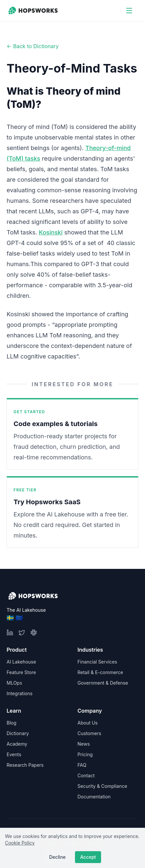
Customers (90, 733)
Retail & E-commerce (100, 672)
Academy (17, 744)
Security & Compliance (102, 786)
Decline (57, 857)
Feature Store (21, 672)
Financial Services (97, 662)
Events (14, 754)
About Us (88, 723)
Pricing (85, 754)
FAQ (82, 765)
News (84, 744)
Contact (86, 775)
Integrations (19, 693)
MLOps (14, 683)
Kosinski (51, 232)
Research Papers (25, 765)
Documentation (94, 797)
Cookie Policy (20, 843)
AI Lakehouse (21, 662)
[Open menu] (129, 11)
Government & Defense (103, 683)
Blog (12, 723)
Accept (88, 857)
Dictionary (18, 733)
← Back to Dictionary (33, 46)
